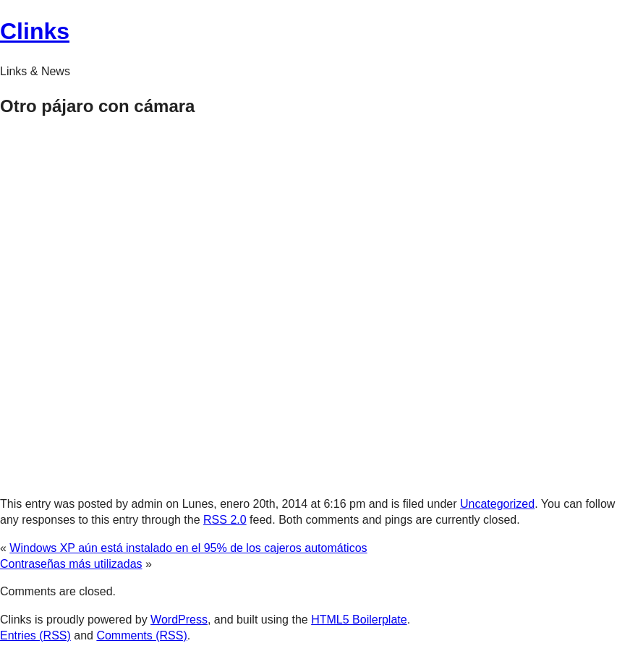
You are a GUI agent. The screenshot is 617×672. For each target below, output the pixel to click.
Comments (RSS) (141, 635)
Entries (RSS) (35, 635)
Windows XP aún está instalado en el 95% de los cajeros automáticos (188, 548)
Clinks (35, 31)
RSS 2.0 (225, 520)
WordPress (179, 620)
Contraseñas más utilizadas (71, 564)
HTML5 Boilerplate (359, 620)
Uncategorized (497, 504)
